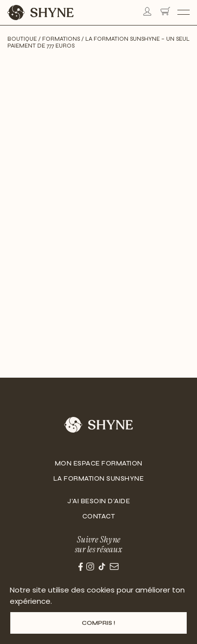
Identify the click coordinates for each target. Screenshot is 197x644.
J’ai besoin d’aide (98, 501)
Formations (61, 39)
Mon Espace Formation (99, 464)
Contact (99, 516)
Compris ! (98, 623)
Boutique (22, 39)
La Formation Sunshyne (99, 479)
